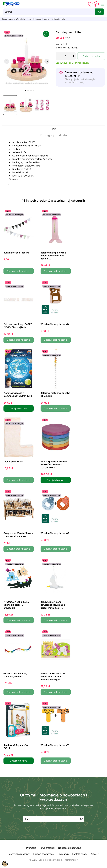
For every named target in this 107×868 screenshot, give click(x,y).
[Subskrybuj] (82, 819)
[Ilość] (66, 56)
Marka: (59, 44)
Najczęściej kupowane (70, 848)
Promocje (31, 848)
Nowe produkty (47, 848)
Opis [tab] (54, 129)
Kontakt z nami (80, 854)
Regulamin (63, 854)
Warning (14, 179)
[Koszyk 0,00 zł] (96, 4)
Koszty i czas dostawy (19, 854)
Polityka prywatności (44, 854)
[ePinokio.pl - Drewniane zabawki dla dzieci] (11, 4)
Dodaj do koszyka (91, 56)
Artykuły (95, 854)
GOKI (66, 44)
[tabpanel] (27, 61)
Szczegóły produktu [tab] (54, 135)
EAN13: (59, 48)
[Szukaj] (49, 12)
